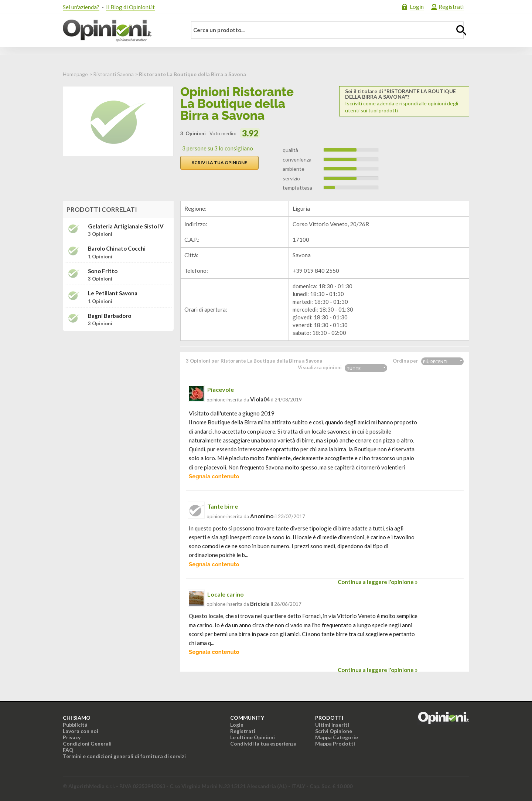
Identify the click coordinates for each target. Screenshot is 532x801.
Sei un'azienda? (81, 7)
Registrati (451, 7)
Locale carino (226, 594)
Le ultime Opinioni (253, 737)
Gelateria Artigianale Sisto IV (126, 226)
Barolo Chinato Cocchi (117, 249)
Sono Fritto (103, 271)
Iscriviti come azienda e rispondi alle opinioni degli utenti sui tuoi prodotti (404, 101)
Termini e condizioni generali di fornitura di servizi (124, 756)
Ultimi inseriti (332, 725)
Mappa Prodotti (335, 744)
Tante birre (223, 506)
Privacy (72, 737)
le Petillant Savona (113, 293)
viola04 (260, 399)
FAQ (68, 750)
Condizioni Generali (87, 744)
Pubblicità (75, 725)
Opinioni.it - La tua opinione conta (120, 31)
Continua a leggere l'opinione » (378, 582)
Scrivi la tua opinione (219, 162)
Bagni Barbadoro (110, 316)
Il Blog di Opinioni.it (130, 7)
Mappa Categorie (337, 737)
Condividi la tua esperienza (263, 744)
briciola (260, 604)
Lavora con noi (81, 731)
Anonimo (262, 516)
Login (417, 7)
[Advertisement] (118, 383)
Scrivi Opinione (334, 731)
